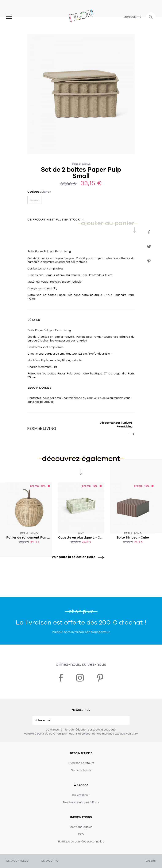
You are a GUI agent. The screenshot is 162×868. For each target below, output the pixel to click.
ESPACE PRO (50, 861)
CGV (135, 734)
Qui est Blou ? (81, 795)
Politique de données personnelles (81, 842)
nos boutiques (44, 402)
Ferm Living (81, 164)
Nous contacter (81, 770)
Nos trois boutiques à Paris (81, 802)
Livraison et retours (81, 763)
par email (56, 398)
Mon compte (132, 17)
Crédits (151, 861)
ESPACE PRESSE (17, 861)
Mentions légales (81, 827)
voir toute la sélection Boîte (76, 557)
